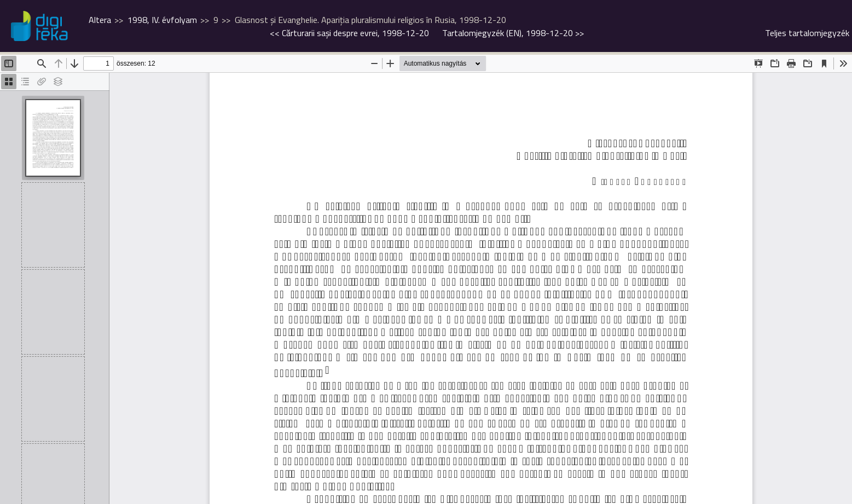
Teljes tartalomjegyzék (807, 33)
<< (349, 33)
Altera (100, 20)
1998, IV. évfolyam (162, 20)
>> (513, 33)
